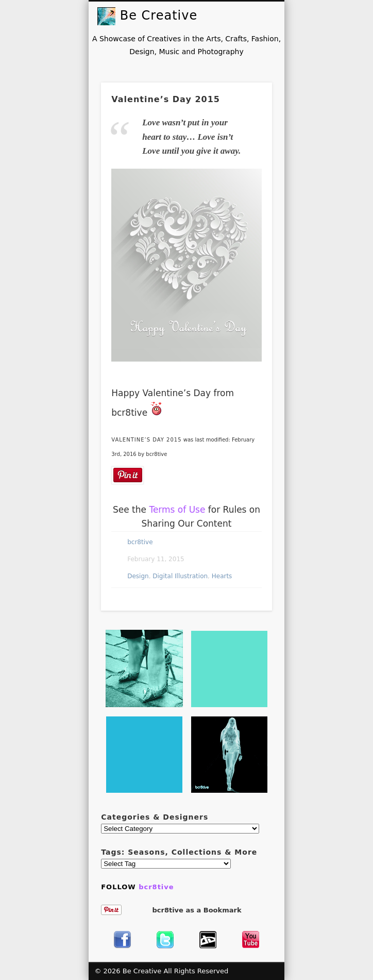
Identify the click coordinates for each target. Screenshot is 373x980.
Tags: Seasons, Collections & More (179, 852)
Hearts (222, 576)
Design (138, 576)
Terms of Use (177, 510)
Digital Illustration (180, 576)
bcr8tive (140, 542)
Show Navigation (268, 16)
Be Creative (159, 15)
